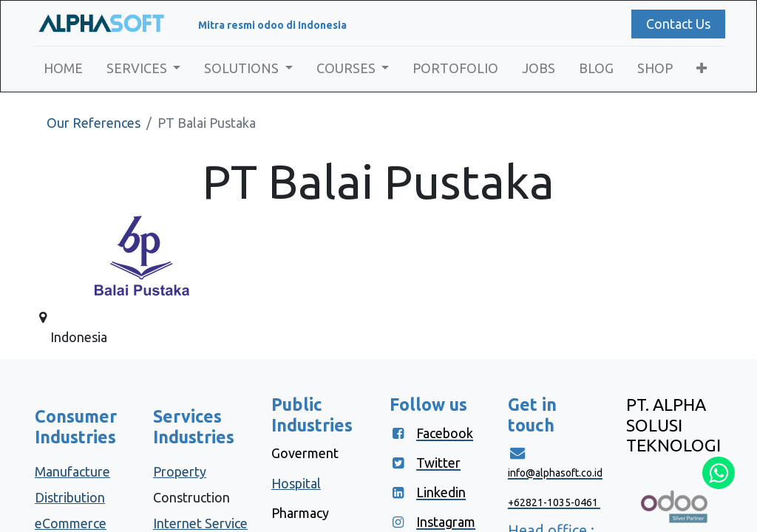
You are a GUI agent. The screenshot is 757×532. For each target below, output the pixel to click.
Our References (94, 123)
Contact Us (675, 24)
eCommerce (71, 523)
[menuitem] (66, 68)
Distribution (70, 497)
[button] (705, 68)
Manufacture (72, 471)
